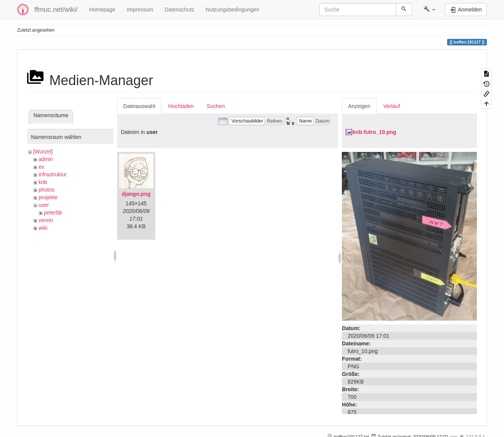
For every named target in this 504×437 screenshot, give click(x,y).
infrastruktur (53, 174)
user (44, 205)
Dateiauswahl (139, 106)
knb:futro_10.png (374, 132)
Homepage (102, 10)
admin (46, 159)
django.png (136, 194)
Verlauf (392, 106)
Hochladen (181, 106)
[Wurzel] (43, 152)
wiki (43, 228)
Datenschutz (179, 10)
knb (43, 182)
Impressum (140, 10)
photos (47, 190)
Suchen (216, 106)
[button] (429, 10)
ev (41, 167)
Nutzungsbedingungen (232, 10)
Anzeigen (359, 106)
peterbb (53, 213)
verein (46, 220)
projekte (48, 197)
